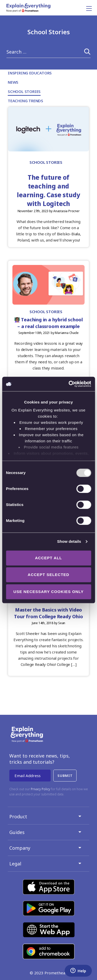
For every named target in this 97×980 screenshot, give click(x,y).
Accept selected (48, 575)
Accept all (48, 558)
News (13, 82)
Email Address (28, 776)
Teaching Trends (25, 101)
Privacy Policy (40, 789)
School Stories (24, 91)
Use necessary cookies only (48, 592)
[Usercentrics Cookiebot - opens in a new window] (69, 384)
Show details (69, 541)
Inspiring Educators (30, 73)
